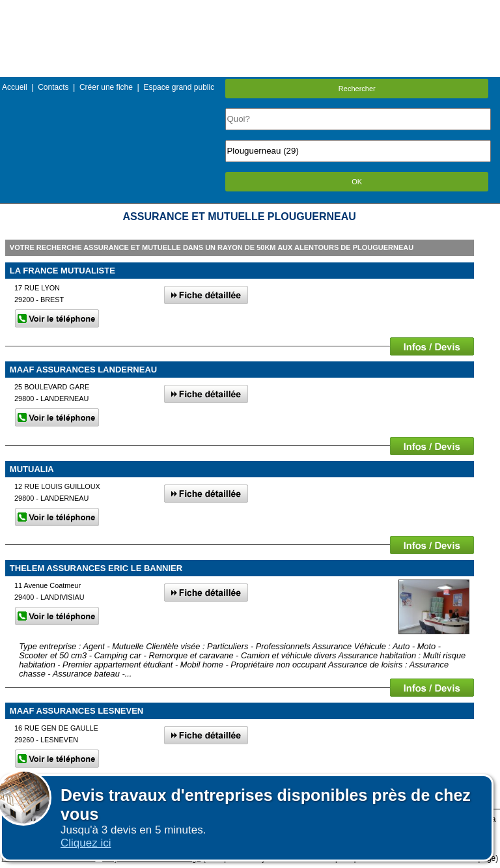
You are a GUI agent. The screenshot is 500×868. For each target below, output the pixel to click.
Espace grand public (179, 87)
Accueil (15, 87)
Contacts (53, 87)
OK (357, 182)
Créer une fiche (106, 87)
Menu (250, 9)
